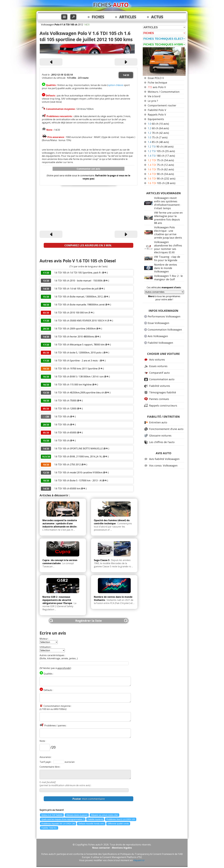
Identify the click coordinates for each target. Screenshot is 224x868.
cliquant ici (139, 860)
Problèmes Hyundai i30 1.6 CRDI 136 (58, 824)
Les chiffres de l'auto (162, 442)
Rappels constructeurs (163, 406)
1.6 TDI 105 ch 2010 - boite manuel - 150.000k (78, 281)
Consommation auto (162, 379)
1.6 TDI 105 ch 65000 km (67, 488)
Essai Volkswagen (158, 323)
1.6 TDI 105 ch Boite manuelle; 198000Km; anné (79, 305)
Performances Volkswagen (164, 316)
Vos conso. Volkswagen (163, 465)
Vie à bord (154, 96)
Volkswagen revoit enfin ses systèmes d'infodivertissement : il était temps (168, 203)
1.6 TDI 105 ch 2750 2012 (67, 464)
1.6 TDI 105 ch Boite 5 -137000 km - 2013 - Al (78, 480)
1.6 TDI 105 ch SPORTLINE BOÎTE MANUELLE (78, 448)
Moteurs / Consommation (164, 92)
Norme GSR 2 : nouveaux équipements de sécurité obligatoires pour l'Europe (57, 600)
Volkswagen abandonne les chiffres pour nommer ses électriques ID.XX (168, 247)
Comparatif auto (159, 373)
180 (161, 156)
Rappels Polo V (157, 115)
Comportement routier (162, 105)
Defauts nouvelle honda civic (91, 824)
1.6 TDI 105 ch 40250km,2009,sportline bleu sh (79, 393)
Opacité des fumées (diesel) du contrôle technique (112, 522)
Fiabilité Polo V (157, 110)
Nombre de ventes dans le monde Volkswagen (166, 268)
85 (158, 142)
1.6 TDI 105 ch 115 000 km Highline (73, 385)
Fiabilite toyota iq (95, 819)
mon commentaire (89, 799)
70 (158, 133)
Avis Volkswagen (158, 336)
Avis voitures (157, 360)
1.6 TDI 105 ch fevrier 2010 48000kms (74, 337)
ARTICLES (128, 17)
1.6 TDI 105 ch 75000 (65, 401)
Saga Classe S (102, 560)
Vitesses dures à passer (77, 815)
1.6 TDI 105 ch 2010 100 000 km (71, 313)
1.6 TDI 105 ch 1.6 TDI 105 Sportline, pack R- (78, 273)
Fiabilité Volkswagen (160, 343)
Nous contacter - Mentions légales (112, 848)
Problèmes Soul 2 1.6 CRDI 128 (121, 819)
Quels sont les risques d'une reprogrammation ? (63, 819)
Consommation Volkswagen (165, 330)
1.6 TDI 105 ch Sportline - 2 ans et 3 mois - (77, 361)
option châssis (116, 85)
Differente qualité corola (118, 824)
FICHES (98, 17)
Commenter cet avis (88, 169)
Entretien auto (158, 422)
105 (161, 151)
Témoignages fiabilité (163, 392)
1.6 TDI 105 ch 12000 (65, 409)
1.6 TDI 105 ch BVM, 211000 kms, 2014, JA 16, (78, 456)
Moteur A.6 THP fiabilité (52, 815)
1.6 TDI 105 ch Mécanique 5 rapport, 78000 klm (79, 345)
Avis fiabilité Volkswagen (164, 459)
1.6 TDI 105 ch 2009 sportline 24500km (75, 329)
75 (158, 137)
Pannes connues (159, 399)
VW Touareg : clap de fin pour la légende (167, 258)
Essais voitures (158, 366)
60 (158, 124)
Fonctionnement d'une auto (166, 429)
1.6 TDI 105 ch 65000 (65, 433)
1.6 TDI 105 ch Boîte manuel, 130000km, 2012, (79, 297)
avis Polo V (157, 87)
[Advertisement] (88, 208)
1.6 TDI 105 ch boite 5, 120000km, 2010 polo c (78, 353)
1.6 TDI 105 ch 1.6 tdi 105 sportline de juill (76, 289)
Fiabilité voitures (160, 386)
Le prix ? (153, 101)
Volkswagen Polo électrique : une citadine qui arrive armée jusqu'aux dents (168, 232)
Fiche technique (157, 83)
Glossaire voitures (160, 435)
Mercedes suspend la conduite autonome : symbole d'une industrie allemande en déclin (60, 523)
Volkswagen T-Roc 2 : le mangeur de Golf (168, 278)
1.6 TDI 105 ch (62, 417)
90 (161, 146)
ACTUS (157, 17)
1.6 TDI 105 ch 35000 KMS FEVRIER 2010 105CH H (80, 321)
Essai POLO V (156, 78)
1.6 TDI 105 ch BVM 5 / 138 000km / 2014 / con (79, 377)
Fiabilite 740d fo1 (49, 828)
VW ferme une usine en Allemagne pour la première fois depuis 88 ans (168, 218)
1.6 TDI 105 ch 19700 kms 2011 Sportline (76, 369)
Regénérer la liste (88, 621)
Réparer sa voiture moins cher (105, 815)
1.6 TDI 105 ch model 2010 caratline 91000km (78, 472)
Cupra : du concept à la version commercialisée (60, 562)
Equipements (156, 119)
